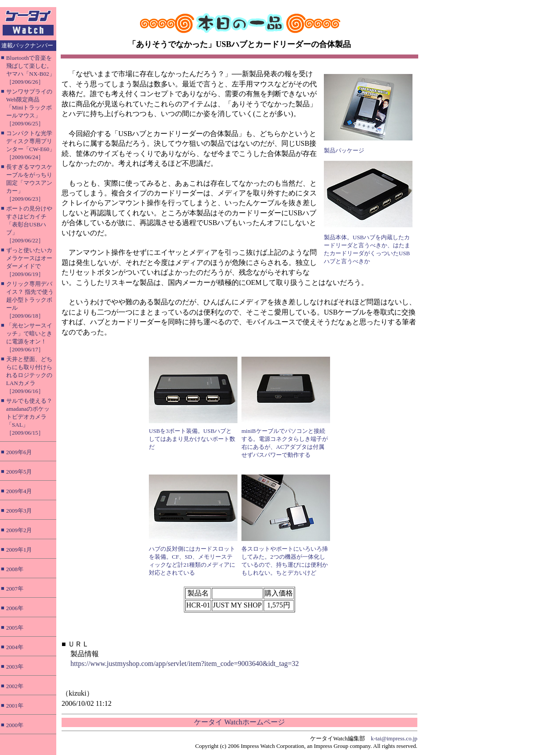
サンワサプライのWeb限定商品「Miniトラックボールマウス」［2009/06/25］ (29, 107)
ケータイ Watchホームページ (239, 722)
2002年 (15, 686)
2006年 (15, 608)
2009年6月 (19, 452)
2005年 (15, 628)
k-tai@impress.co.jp (394, 738)
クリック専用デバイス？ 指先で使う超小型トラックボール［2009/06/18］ (30, 300)
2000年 (15, 725)
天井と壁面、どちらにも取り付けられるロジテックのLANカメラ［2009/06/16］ (29, 375)
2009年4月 (19, 491)
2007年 (15, 589)
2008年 (15, 569)
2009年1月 (19, 550)
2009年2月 (19, 530)
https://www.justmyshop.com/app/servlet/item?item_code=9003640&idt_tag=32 (185, 664)
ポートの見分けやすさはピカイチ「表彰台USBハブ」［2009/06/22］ (29, 224)
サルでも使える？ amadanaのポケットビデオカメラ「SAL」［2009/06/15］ (29, 417)
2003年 (15, 667)
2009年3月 (19, 511)
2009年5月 (19, 472)
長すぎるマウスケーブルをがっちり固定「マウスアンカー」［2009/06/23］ (29, 183)
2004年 (15, 647)
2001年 (15, 706)
